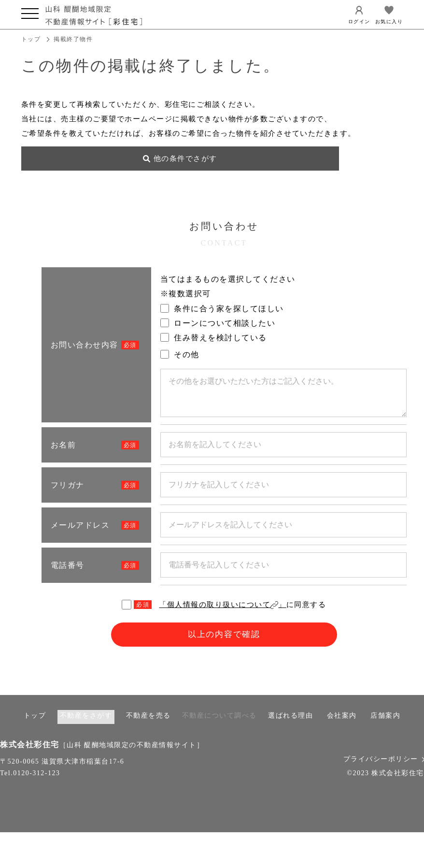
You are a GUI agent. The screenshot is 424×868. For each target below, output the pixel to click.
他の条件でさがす (79, 167)
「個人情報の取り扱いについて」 (223, 613)
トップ (31, 39)
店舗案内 (385, 726)
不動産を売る (148, 726)
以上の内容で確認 (224, 644)
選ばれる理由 (290, 726)
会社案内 (342, 726)
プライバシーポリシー (384, 769)
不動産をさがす (86, 726)
